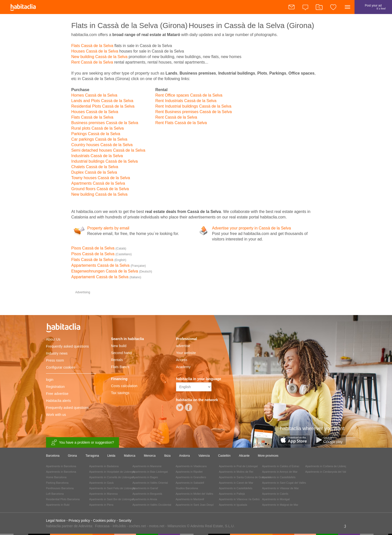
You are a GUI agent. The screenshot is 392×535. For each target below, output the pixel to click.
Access (182, 360)
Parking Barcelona (57, 483)
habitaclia (71, 329)
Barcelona (53, 456)
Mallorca (130, 456)
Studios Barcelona (187, 488)
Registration (55, 387)
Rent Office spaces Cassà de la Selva (189, 95)
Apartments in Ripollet (189, 472)
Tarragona (92, 456)
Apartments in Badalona (104, 466)
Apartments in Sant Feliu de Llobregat (112, 488)
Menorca (150, 456)
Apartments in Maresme (147, 466)
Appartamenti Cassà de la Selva (106, 277)
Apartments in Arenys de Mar (280, 472)
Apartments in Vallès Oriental (150, 483)
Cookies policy (104, 520)
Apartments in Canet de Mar (236, 483)
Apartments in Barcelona (61, 466)
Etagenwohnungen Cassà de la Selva (112, 271)
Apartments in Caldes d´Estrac (281, 466)
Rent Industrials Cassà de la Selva (186, 101)
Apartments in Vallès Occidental (152, 505)
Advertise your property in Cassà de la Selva (251, 228)
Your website (186, 353)
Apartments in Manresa (103, 494)
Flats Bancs (120, 367)
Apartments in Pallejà (232, 494)
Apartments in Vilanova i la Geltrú (239, 499)
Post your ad (373, 9)
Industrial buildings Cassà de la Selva (104, 161)
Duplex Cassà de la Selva (94, 172)
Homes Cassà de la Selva (94, 95)
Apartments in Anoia (145, 499)
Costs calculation (124, 386)
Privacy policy (79, 520)
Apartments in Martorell (190, 499)
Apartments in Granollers (191, 477)
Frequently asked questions (67, 346)
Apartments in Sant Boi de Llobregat (111, 499)
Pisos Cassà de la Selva (99, 248)
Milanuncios (177, 526)
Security (125, 520)
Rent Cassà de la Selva (92, 62)
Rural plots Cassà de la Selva (97, 128)
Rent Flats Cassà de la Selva (181, 123)
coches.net (137, 526)
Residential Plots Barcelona (63, 499)
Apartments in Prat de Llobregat (238, 466)
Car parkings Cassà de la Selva (99, 139)
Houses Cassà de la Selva (95, 51)
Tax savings (120, 393)
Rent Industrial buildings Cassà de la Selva (193, 106)
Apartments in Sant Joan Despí (195, 505)
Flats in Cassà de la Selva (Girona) (129, 25)
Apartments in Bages (145, 477)
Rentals (117, 360)
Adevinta (85, 526)
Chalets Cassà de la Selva (95, 167)
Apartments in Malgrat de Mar (280, 505)
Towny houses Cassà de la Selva (101, 178)
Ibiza (167, 456)
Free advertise (57, 394)
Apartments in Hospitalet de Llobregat (112, 472)
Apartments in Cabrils (275, 494)
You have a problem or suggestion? (82, 443)
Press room (55, 360)
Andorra (185, 456)
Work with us (56, 415)
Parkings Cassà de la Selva (96, 134)
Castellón (224, 456)
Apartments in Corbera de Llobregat (327, 466)
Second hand (121, 353)
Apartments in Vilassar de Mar (280, 488)
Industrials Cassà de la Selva (97, 156)
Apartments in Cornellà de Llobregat (111, 477)
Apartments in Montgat (276, 499)
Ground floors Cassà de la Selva (100, 189)
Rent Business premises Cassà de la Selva (193, 112)
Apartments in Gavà (101, 483)
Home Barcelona (56, 477)
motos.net (157, 526)
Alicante (244, 456)
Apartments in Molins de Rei (236, 472)
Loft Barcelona (55, 494)
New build (119, 346)
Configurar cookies (61, 367)
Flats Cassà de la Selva (92, 46)
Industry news (57, 353)
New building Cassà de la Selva (99, 57)
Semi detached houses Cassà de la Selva (108, 150)
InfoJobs (119, 526)
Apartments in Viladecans (191, 466)
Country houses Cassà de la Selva (102, 145)
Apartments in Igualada (233, 505)
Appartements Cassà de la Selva (108, 265)
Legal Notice (56, 520)
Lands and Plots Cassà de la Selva (102, 101)
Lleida (111, 456)
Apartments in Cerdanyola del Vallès (327, 472)
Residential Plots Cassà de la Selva (103, 106)
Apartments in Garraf (145, 488)
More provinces (268, 456)
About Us (53, 339)
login (50, 380)
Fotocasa (102, 526)
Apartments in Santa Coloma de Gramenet (245, 477)
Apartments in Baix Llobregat (150, 472)
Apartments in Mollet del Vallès (194, 494)
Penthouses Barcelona (60, 488)
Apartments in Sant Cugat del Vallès (284, 483)
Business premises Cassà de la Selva (105, 123)
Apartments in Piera (101, 505)
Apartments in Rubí (58, 505)
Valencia (204, 456)
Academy (183, 367)
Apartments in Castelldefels (235, 488)
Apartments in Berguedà (147, 494)
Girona (72, 456)
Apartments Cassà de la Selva (98, 183)
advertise (183, 346)
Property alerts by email (108, 228)
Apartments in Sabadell (190, 483)
